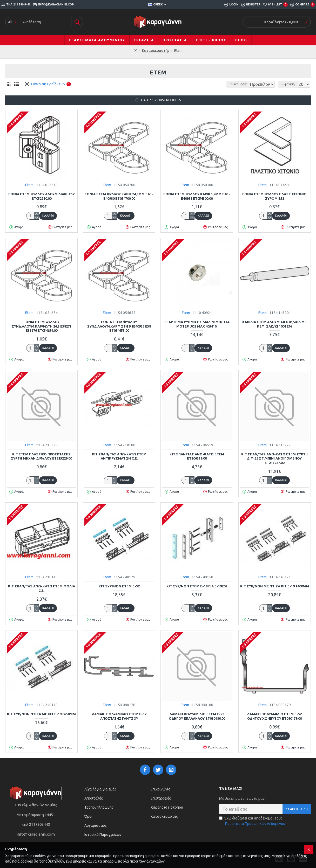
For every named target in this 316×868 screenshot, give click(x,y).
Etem (29, 185)
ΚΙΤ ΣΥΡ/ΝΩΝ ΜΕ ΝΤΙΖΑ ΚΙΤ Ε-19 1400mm (275, 586)
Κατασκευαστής (156, 51)
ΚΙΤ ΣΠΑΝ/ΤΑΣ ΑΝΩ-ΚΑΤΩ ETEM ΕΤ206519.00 (197, 456)
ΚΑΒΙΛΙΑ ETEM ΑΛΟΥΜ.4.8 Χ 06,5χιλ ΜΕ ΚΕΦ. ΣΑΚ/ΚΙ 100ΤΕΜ (274, 324)
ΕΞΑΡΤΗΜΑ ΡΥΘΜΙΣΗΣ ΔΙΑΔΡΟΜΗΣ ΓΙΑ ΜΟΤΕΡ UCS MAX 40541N (197, 324)
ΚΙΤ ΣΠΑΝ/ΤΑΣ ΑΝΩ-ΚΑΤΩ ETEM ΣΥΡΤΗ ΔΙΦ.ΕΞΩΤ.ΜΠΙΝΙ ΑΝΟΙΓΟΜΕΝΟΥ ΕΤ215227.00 (274, 459)
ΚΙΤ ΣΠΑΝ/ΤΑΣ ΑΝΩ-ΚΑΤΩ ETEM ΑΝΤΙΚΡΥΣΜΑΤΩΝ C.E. (119, 456)
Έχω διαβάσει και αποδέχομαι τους (253, 821)
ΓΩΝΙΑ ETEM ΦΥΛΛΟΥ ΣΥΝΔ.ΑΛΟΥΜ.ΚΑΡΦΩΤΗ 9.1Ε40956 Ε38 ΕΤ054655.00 (119, 326)
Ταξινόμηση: (220, 84)
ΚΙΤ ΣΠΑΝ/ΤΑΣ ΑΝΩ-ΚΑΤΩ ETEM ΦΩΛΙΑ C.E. (42, 588)
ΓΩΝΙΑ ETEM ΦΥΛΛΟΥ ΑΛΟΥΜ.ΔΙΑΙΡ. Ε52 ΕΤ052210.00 (41, 196)
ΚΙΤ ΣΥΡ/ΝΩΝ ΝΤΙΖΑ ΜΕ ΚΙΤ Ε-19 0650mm (41, 714)
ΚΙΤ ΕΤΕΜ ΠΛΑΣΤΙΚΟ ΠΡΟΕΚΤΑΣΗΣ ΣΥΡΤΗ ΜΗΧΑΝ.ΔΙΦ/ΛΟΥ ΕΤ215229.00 (41, 456)
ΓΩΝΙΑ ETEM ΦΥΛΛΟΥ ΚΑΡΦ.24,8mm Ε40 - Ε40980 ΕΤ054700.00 (119, 196)
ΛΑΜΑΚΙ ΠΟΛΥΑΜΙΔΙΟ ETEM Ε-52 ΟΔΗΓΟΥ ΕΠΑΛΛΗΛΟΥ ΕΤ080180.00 (197, 716)
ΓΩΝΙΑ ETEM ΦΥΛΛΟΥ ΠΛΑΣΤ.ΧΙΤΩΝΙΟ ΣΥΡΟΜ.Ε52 (274, 196)
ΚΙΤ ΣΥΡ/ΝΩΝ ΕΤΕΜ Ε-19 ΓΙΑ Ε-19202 (197, 586)
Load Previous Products (160, 100)
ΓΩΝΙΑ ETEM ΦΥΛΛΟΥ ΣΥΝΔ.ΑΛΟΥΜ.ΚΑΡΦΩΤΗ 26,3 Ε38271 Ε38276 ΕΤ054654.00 (42, 326)
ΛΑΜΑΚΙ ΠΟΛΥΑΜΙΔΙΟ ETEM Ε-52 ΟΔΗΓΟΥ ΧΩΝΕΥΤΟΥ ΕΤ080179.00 (274, 716)
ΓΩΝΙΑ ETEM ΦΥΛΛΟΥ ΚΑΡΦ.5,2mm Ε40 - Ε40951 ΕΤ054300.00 (197, 196)
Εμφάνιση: (290, 84)
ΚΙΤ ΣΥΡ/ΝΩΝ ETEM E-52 (119, 586)
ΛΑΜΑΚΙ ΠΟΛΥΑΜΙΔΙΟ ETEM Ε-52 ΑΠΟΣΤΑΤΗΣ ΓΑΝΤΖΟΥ (119, 716)
